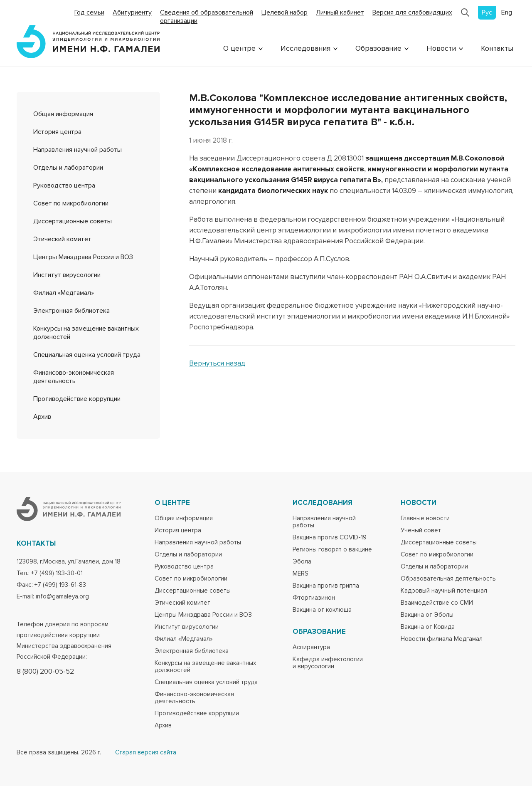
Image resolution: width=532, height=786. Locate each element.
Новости (441, 48)
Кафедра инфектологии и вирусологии (328, 663)
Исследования (305, 48)
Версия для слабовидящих (412, 12)
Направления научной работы (78, 150)
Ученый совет (421, 530)
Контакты (497, 48)
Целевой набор (284, 12)
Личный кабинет (340, 12)
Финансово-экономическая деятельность (74, 377)
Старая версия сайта (146, 753)
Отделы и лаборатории (68, 168)
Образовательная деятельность (448, 579)
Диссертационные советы (73, 221)
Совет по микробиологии (71, 203)
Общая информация (63, 114)
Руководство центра (64, 185)
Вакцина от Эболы (427, 615)
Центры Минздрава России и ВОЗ (83, 257)
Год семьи (89, 12)
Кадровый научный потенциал (444, 591)
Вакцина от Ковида (428, 627)
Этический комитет (62, 239)
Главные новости (425, 518)
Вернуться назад (217, 363)
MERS (300, 574)
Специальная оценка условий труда (87, 355)
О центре (239, 48)
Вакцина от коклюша (322, 610)
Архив (42, 417)
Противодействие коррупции (77, 399)
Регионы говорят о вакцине (332, 550)
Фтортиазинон (314, 598)
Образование (378, 48)
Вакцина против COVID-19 (330, 538)
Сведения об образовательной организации (207, 17)
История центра (57, 132)
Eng (507, 12)
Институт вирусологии (67, 275)
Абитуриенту (132, 12)
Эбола (302, 562)
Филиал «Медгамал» (64, 293)
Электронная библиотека (71, 311)
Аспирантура (311, 647)
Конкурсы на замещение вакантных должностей (205, 667)
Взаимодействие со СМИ (437, 603)
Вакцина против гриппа (326, 586)
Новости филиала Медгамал (442, 639)
